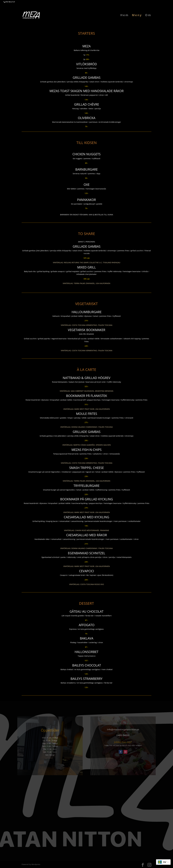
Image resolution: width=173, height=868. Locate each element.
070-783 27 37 (10, 2)
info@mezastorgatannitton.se (123, 730)
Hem (125, 16)
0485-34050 (123, 735)
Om (148, 16)
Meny (137, 16)
